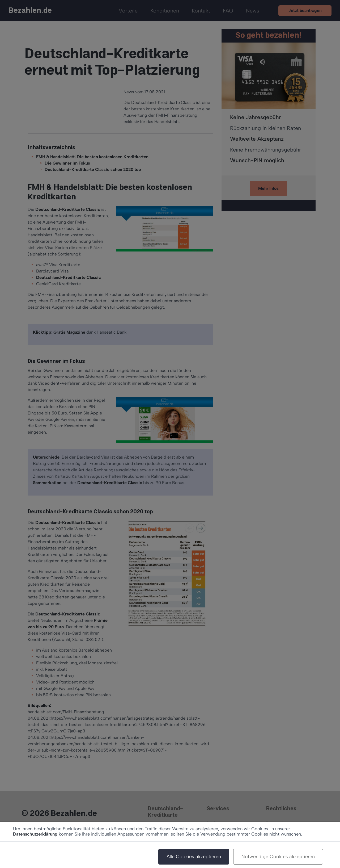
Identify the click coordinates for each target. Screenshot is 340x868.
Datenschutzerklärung (35, 834)
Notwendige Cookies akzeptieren (278, 857)
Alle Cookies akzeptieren (194, 857)
